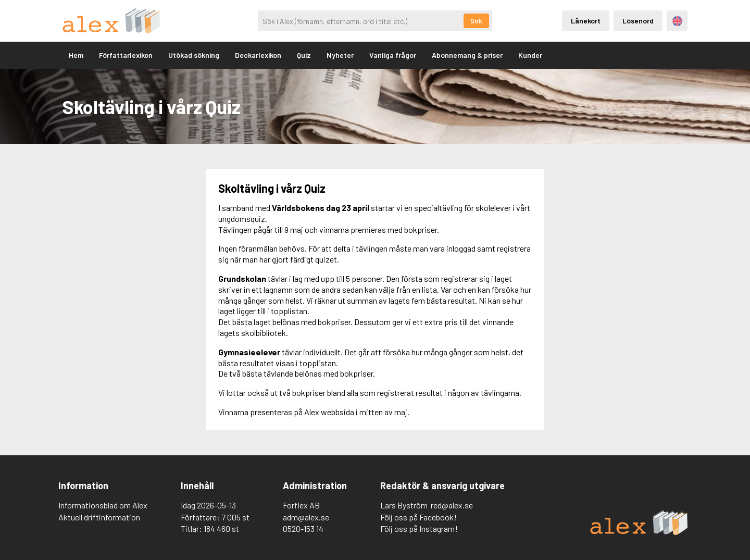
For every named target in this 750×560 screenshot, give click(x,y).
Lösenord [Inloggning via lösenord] (638, 21)
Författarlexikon (126, 55)
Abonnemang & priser (467, 55)
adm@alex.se (306, 517)
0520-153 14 (303, 528)
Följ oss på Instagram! (419, 528)
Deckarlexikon (258, 55)
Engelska (677, 21)
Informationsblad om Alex (103, 505)
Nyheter (340, 55)
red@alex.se (452, 505)
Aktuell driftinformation (99, 517)
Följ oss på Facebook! (418, 517)
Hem (76, 55)
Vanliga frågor (393, 55)
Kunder (530, 55)
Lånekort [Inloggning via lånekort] (586, 21)
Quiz (304, 55)
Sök (476, 21)
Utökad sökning (194, 55)
